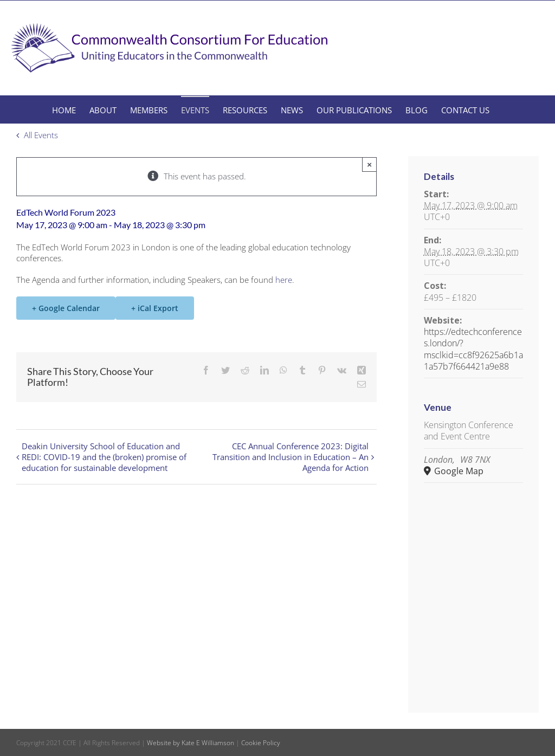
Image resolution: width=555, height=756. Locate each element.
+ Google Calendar (66, 308)
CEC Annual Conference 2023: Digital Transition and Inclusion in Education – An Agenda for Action (291, 457)
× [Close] (369, 164)
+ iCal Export (155, 308)
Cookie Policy (261, 743)
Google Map (458, 471)
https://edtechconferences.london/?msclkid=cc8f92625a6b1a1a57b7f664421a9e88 (473, 349)
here (284, 280)
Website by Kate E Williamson (191, 743)
